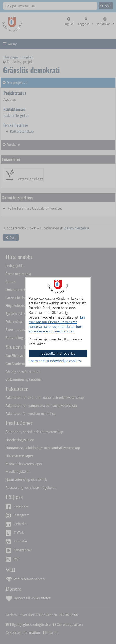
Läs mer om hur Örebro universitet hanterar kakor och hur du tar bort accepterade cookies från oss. (57, 324)
